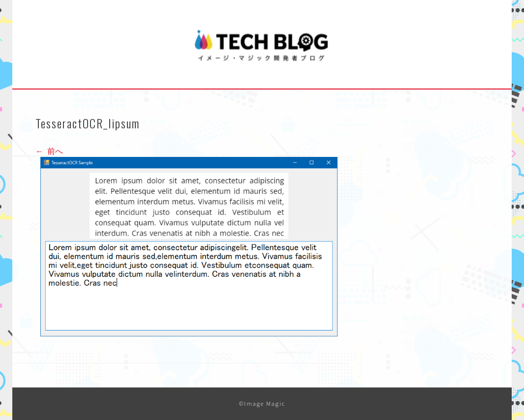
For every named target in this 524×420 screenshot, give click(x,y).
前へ (49, 151)
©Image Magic (262, 404)
